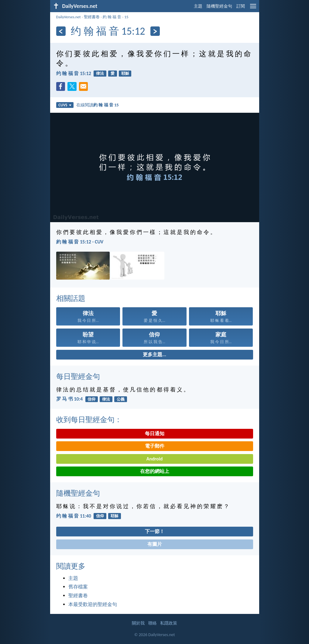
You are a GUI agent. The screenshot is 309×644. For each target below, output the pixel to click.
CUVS (65, 105)
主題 (198, 6)
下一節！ (155, 531)
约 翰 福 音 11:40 (74, 516)
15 (126, 17)
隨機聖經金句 (219, 6)
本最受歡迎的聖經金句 (93, 604)
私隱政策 (169, 623)
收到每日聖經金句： (89, 420)
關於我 (138, 623)
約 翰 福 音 (112, 17)
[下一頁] (155, 31)
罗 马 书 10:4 (70, 399)
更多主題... (154, 355)
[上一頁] (61, 31)
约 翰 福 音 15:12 (74, 73)
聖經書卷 (92, 17)
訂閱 (241, 6)
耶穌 (125, 73)
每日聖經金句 (78, 376)
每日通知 (155, 434)
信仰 (91, 399)
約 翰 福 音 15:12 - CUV (80, 242)
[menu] (253, 8)
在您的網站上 (155, 471)
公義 (121, 399)
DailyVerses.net (69, 17)
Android (154, 459)
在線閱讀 (98, 105)
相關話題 (71, 298)
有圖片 (155, 544)
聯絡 (153, 623)
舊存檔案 (78, 587)
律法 (100, 73)
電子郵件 (155, 446)
